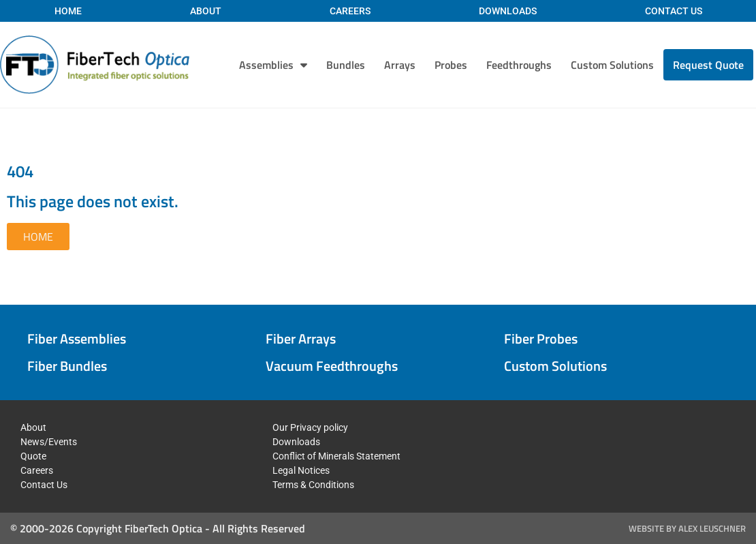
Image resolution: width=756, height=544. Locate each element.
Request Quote (708, 65)
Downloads (508, 11)
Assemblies (273, 65)
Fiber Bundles (67, 366)
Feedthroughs (519, 65)
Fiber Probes (541, 338)
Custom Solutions (612, 65)
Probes (451, 65)
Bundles (346, 65)
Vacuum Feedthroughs (332, 366)
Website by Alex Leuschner (687, 528)
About (206, 11)
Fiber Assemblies (77, 338)
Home (68, 11)
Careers (350, 11)
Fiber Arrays (301, 338)
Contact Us (674, 11)
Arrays (400, 65)
